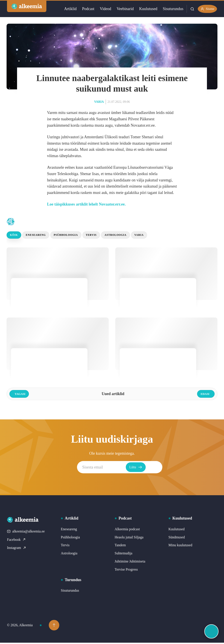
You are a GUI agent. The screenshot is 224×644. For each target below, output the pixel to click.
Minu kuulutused (180, 546)
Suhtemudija (123, 554)
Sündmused (177, 538)
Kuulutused (146, 9)
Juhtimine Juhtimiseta (130, 563)
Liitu (154, 468)
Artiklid (68, 9)
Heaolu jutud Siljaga (129, 538)
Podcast (86, 9)
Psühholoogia (73, 236)
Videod (103, 9)
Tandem (120, 546)
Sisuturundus (171, 9)
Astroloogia (129, 236)
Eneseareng (40, 236)
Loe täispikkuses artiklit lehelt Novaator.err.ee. (86, 204)
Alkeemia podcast (127, 530)
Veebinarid (123, 9)
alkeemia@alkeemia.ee (26, 533)
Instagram (17, 549)
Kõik (15, 236)
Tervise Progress (126, 571)
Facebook (16, 541)
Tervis (101, 236)
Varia (99, 102)
